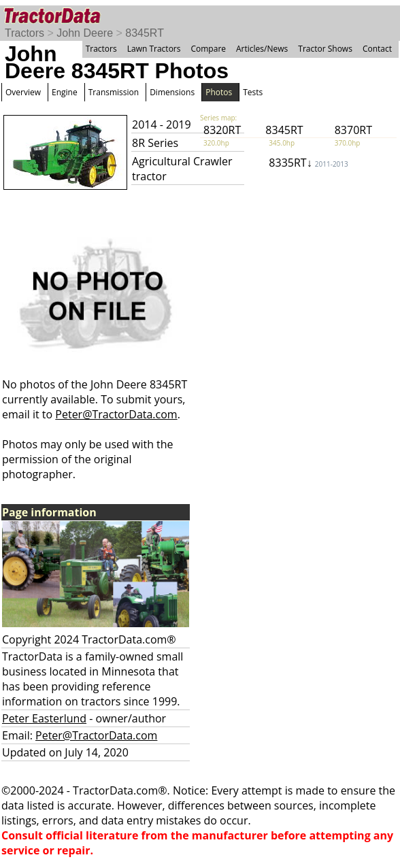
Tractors (24, 33)
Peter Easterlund (44, 718)
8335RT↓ (308, 163)
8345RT (145, 33)
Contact (377, 49)
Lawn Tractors (154, 49)
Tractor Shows (325, 49)
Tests (253, 92)
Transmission (114, 92)
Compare (208, 49)
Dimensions (172, 92)
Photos (219, 92)
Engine (65, 92)
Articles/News (262, 49)
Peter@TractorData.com (116, 414)
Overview (23, 92)
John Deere (85, 33)
